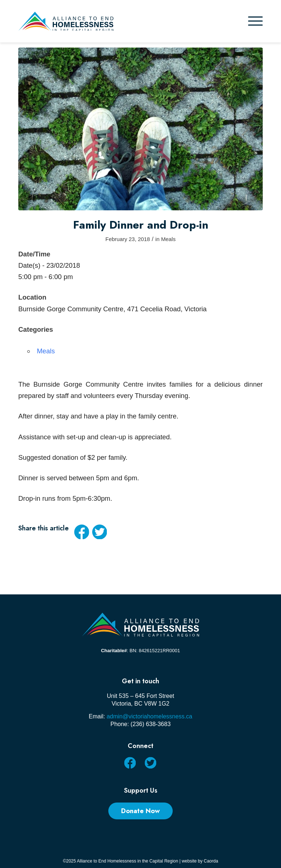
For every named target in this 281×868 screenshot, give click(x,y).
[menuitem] (255, 21)
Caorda (211, 861)
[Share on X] (100, 532)
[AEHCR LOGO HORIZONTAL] (66, 21)
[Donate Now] (140, 811)
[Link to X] (150, 762)
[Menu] (255, 21)
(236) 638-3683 (151, 724)
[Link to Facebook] (130, 762)
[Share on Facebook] (82, 532)
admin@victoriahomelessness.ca (149, 716)
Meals (168, 239)
